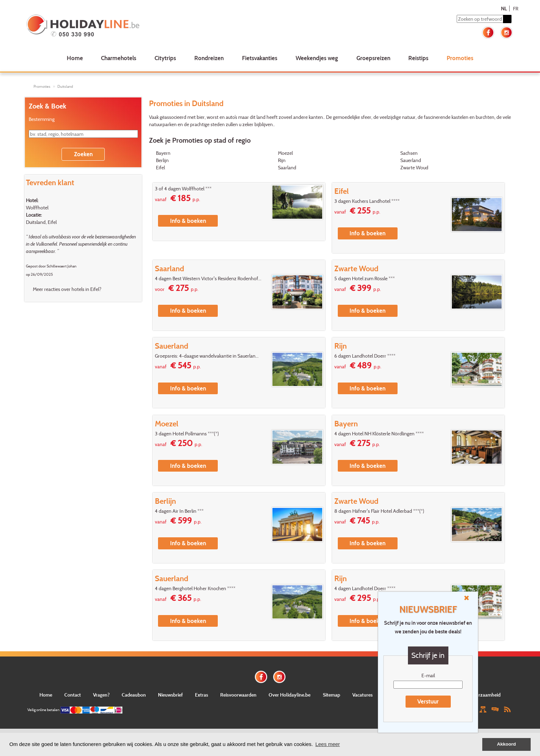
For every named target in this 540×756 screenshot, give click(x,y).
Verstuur (428, 701)
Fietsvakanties (260, 58)
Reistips (418, 58)
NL (504, 8)
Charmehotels (119, 58)
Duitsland (65, 86)
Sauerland (411, 160)
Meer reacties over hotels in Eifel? (67, 289)
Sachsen (409, 153)
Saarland (287, 167)
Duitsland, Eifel (41, 222)
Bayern (163, 153)
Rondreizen (209, 58)
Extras (202, 695)
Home (75, 58)
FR (516, 8)
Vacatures (362, 695)
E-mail (428, 675)
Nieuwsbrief (170, 695)
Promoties (460, 58)
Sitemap (332, 695)
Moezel (285, 153)
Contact (73, 695)
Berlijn (162, 160)
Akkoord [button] (507, 744)
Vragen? (101, 695)
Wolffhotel (37, 207)
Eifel (160, 167)
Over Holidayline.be (290, 695)
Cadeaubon (134, 695)
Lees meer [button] (328, 744)
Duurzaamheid (485, 695)
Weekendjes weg (317, 58)
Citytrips (165, 58)
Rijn (282, 160)
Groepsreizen (373, 58)
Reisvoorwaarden (238, 695)
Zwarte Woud (414, 167)
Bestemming (42, 119)
